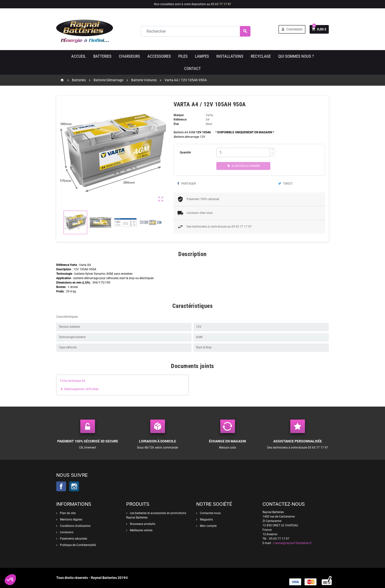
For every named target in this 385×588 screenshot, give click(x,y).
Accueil (79, 56)
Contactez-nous (210, 513)
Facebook (61, 486)
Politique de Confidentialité (77, 545)
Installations (230, 56)
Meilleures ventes (141, 530)
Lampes (202, 56)
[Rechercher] (196, 31)
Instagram (74, 486)
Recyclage (261, 56)
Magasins (206, 520)
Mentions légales (71, 520)
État (176, 124)
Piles (183, 56)
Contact (192, 68)
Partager (186, 184)
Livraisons (66, 532)
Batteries (102, 56)
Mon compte (208, 526)
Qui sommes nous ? (296, 56)
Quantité (185, 152)
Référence (180, 120)
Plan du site (67, 513)
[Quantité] (243, 152)
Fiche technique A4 (73, 381)
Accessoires (159, 56)
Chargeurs (129, 56)
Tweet (285, 184)
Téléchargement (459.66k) (79, 389)
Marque (179, 115)
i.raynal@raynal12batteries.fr (292, 543)
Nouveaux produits (142, 524)
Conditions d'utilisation (75, 526)
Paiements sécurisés (73, 539)
